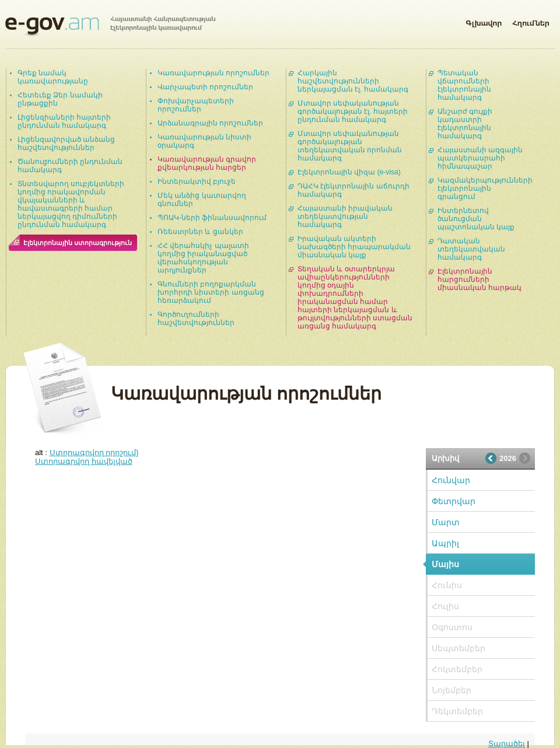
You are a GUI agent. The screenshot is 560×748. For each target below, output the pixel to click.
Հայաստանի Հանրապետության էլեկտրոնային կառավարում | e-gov (110, 26)
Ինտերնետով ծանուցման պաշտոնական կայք (476, 219)
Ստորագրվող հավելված (84, 461)
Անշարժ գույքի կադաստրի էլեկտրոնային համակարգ (465, 124)
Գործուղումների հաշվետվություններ (196, 319)
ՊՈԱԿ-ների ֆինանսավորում (212, 218)
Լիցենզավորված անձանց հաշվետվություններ (66, 144)
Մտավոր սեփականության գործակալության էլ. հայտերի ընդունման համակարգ (353, 111)
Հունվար (451, 480)
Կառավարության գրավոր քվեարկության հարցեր (207, 163)
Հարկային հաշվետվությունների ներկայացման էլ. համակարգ (353, 81)
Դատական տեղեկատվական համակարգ (471, 249)
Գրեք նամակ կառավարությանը (53, 77)
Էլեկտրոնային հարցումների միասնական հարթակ (480, 279)
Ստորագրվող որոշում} (94, 452)
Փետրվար (454, 501)
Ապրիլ (445, 543)
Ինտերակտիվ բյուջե (197, 181)
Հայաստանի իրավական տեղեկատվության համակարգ (345, 216)
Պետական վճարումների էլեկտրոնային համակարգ (464, 85)
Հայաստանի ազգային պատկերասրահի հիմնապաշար (480, 158)
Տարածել (507, 744)
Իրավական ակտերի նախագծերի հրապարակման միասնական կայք (354, 247)
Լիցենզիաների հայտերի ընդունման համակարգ (64, 121)
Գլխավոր (484, 21)
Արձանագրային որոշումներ (210, 123)
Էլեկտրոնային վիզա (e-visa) (349, 172)
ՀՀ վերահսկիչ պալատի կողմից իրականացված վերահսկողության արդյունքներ (203, 258)
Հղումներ (531, 21)
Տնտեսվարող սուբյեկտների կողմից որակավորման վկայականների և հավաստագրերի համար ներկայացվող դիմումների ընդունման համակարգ (71, 204)
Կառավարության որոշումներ (213, 73)
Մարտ (446, 522)
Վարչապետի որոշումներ (205, 87)
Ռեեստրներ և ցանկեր (200, 232)
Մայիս (445, 564)
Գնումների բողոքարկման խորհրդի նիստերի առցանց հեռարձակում (211, 292)
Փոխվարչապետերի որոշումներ (196, 105)
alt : (87, 452)
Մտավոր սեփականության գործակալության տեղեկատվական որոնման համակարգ (350, 146)
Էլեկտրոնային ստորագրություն (78, 243)
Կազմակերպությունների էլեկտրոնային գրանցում (485, 188)
